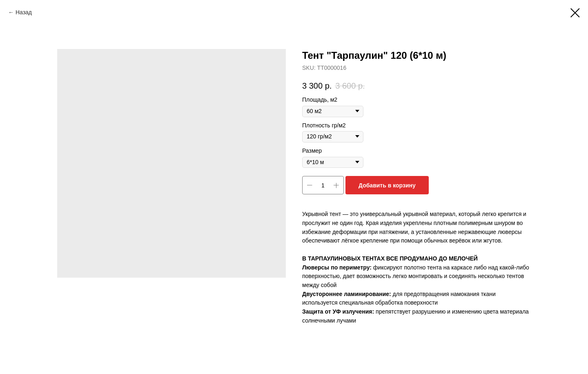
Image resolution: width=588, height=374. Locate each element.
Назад (24, 12)
